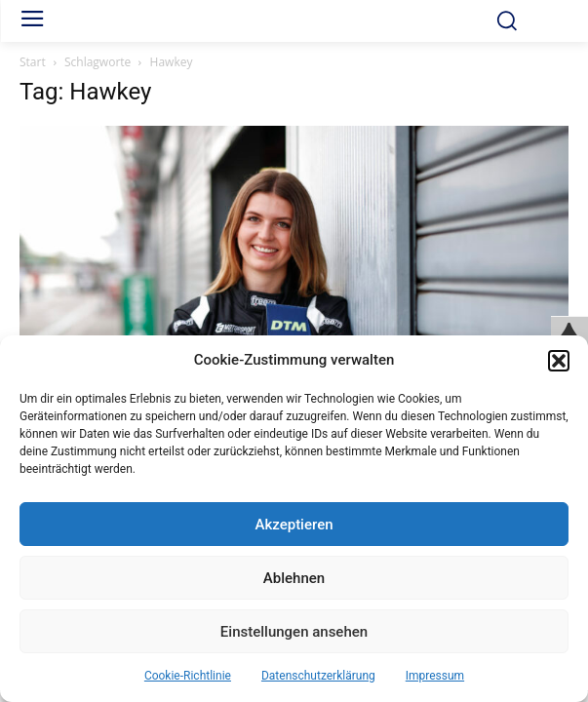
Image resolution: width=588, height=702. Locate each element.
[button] (559, 361)
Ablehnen (294, 578)
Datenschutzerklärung (318, 676)
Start (33, 62)
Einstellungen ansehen (294, 632)
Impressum (435, 676)
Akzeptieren (294, 525)
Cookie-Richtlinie (188, 676)
